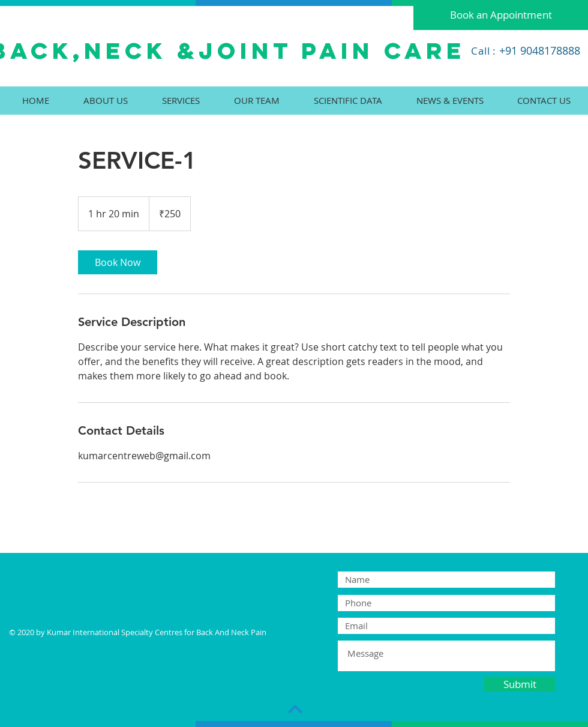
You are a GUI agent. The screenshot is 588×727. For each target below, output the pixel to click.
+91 (508, 50)
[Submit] (520, 684)
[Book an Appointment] (501, 15)
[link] (118, 262)
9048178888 (549, 50)
